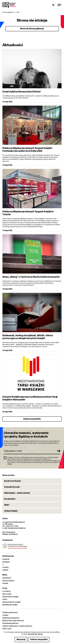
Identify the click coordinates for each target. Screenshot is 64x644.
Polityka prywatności (10, 612)
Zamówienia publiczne (10, 623)
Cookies (5, 615)
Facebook (6, 559)
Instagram (6, 562)
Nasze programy (8, 581)
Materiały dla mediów (10, 605)
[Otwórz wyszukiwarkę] (53, 5)
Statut (5, 599)
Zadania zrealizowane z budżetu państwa (17, 626)
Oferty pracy (7, 629)
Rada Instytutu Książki (10, 597)
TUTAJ (9, 464)
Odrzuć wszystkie (39, 639)
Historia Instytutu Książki (11, 602)
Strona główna (8, 12)
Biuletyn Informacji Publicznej (13, 620)
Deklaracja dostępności (11, 618)
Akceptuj (21, 639)
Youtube (5, 567)
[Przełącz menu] (60, 5)
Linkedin (5, 570)
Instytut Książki (9, 5)
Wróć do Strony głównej (32, 29)
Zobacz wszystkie (32, 419)
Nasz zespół (7, 594)
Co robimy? (7, 591)
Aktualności (7, 578)
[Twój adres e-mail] (29, 451)
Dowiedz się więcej (35, 634)
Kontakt (5, 583)
